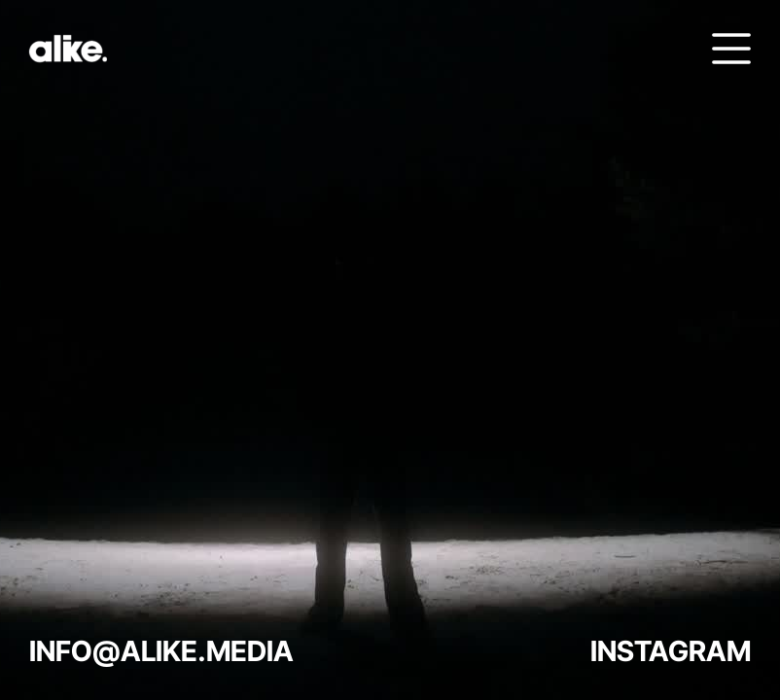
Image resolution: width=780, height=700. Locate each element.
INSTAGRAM (671, 651)
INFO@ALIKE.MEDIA (161, 651)
